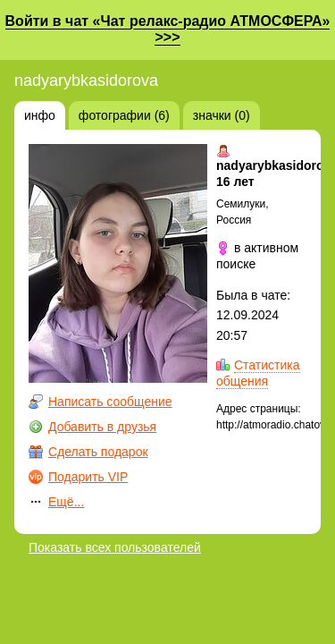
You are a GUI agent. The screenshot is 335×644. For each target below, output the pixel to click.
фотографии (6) (124, 115)
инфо (40, 115)
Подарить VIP (88, 477)
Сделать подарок (98, 452)
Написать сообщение (110, 402)
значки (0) (222, 115)
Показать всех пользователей (115, 547)
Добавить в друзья (102, 427)
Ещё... (66, 502)
